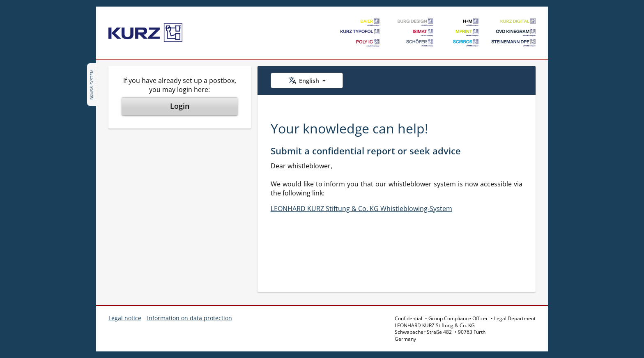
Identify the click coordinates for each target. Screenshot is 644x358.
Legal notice (125, 318)
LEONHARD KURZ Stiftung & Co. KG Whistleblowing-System (361, 209)
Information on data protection (190, 318)
